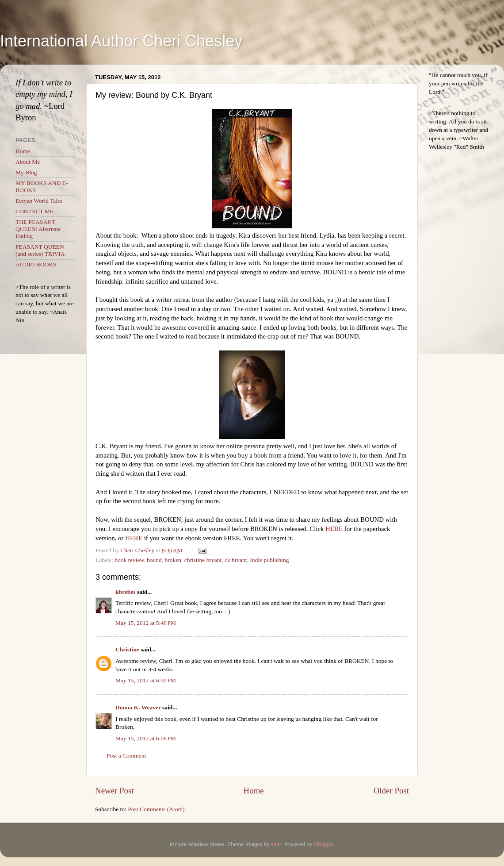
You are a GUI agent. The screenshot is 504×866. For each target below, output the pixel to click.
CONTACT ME (34, 211)
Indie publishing (269, 560)
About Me (28, 162)
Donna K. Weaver (138, 707)
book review (129, 560)
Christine (127, 649)
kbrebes (126, 592)
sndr (276, 844)
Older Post (391, 791)
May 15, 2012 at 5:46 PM (146, 623)
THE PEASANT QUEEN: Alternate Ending (38, 229)
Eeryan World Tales (39, 201)
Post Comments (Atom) (156, 809)
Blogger (323, 844)
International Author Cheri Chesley (121, 41)
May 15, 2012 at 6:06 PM (146, 738)
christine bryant (203, 560)
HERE (334, 529)
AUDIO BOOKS (36, 264)
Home (254, 791)
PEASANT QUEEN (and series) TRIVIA (40, 250)
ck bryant (236, 560)
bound (154, 560)
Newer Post (115, 791)
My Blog (26, 172)
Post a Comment (126, 756)
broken (173, 560)
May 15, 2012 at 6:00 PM (146, 680)
